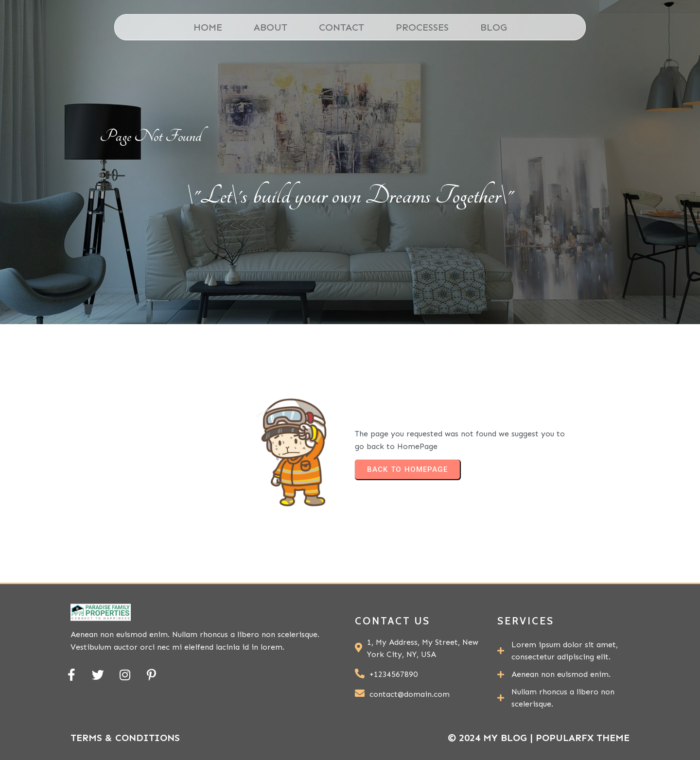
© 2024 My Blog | (492, 738)
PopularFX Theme (583, 738)
